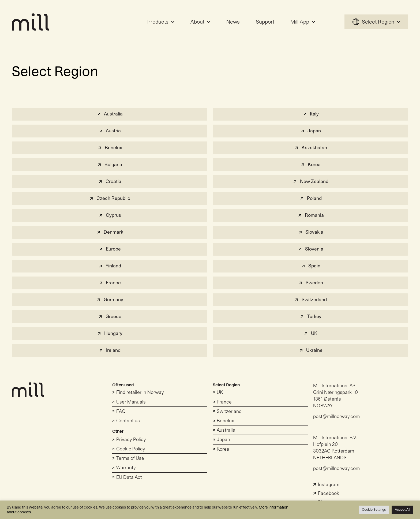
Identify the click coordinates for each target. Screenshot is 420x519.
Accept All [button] (402, 510)
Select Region (376, 22)
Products (161, 22)
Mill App (303, 22)
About (200, 22)
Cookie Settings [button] (374, 510)
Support (265, 22)
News (233, 22)
